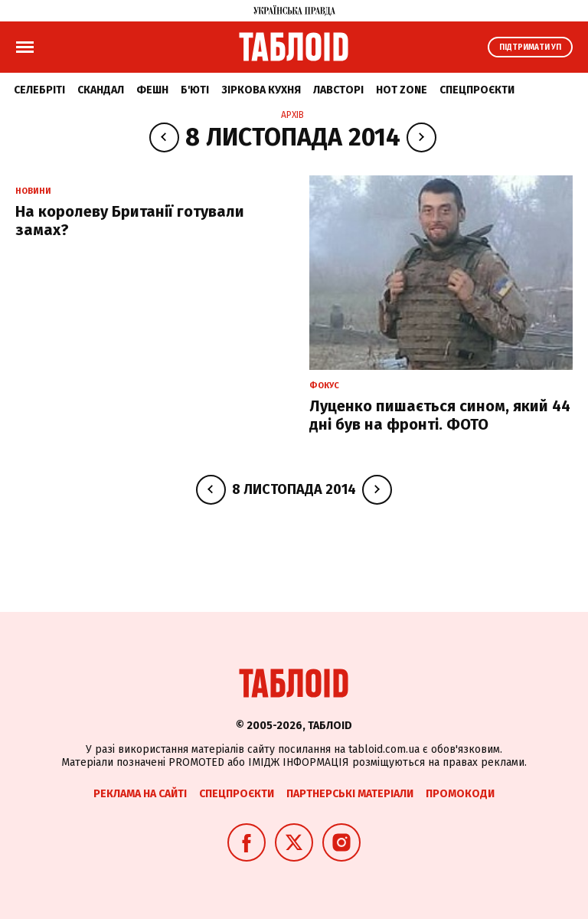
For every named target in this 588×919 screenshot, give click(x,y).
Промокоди (460, 794)
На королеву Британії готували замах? (130, 221)
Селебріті (39, 90)
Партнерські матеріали (350, 794)
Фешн (152, 90)
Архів (292, 115)
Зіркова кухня (261, 90)
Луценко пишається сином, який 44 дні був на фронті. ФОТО (440, 415)
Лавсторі (338, 90)
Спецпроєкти (477, 90)
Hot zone (402, 90)
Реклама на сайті (140, 794)
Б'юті (195, 90)
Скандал (101, 90)
